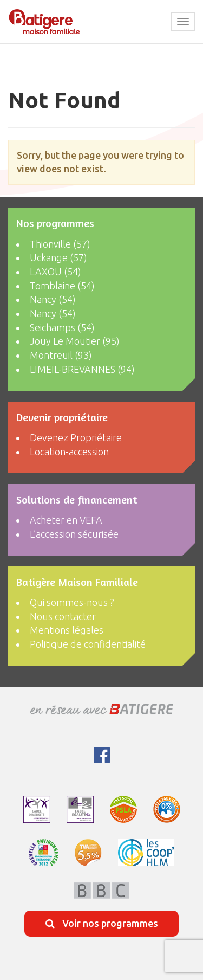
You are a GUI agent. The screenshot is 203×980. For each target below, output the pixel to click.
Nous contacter (63, 616)
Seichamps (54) (62, 327)
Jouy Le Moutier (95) (75, 341)
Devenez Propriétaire (76, 437)
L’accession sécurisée (74, 534)
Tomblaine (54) (62, 286)
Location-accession (69, 452)
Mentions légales (67, 630)
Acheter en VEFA (66, 520)
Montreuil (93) (61, 355)
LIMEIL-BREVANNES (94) (82, 369)
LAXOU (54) (55, 272)
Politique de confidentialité (88, 644)
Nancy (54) (53, 299)
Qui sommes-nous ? (72, 602)
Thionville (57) (60, 244)
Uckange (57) (58, 257)
